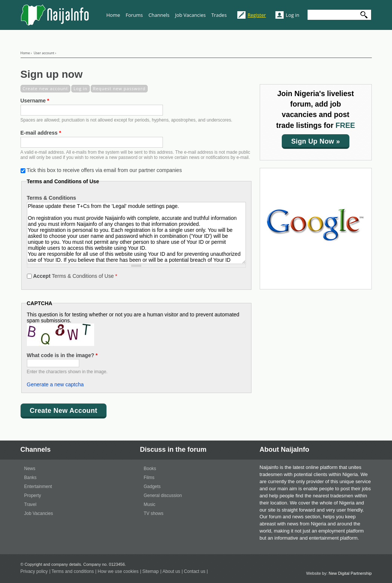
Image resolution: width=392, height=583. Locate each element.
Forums (134, 15)
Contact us (195, 572)
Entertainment (38, 487)
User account (44, 53)
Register (257, 15)
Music (150, 504)
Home (113, 15)
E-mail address (41, 133)
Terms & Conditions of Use (75, 276)
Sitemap (151, 572)
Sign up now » (316, 141)
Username (35, 101)
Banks (30, 478)
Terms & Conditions (52, 198)
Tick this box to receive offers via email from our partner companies (104, 170)
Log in (293, 15)
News (30, 469)
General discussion (163, 495)
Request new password (119, 88)
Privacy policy (34, 572)
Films (149, 478)
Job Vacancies (190, 15)
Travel (30, 504)
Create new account (47, 88)
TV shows (154, 513)
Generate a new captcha (55, 384)
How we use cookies (118, 572)
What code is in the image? (62, 355)
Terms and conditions (73, 572)
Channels (159, 15)
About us (171, 572)
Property (33, 495)
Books (150, 469)
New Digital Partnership (350, 573)
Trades (219, 15)
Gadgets (152, 487)
